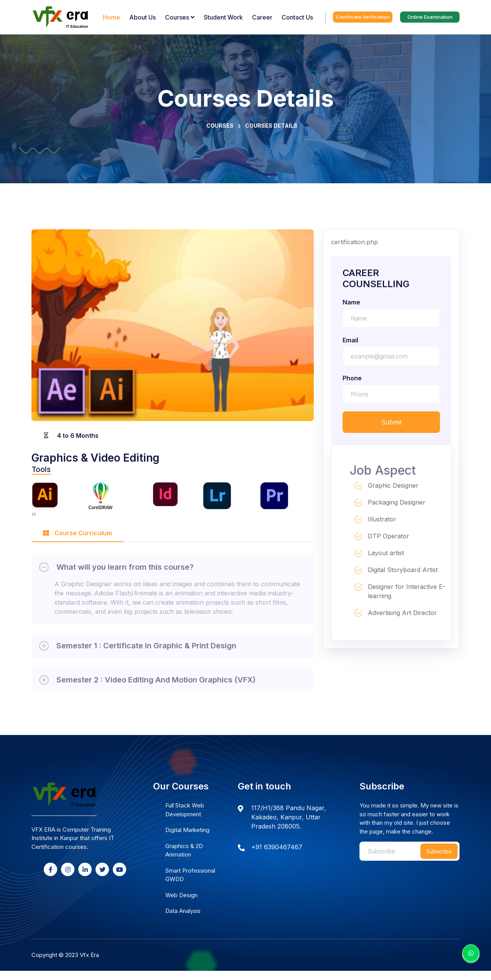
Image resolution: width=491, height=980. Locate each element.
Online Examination (430, 17)
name (351, 302)
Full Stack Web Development (185, 810)
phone (352, 378)
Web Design (181, 895)
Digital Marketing (187, 830)
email (350, 340)
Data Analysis (183, 911)
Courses (220, 126)
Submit (391, 422)
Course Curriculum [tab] (77, 533)
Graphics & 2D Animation (184, 850)
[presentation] (33, 514)
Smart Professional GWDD (190, 875)
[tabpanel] (173, 620)
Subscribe (439, 851)
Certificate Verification (363, 17)
